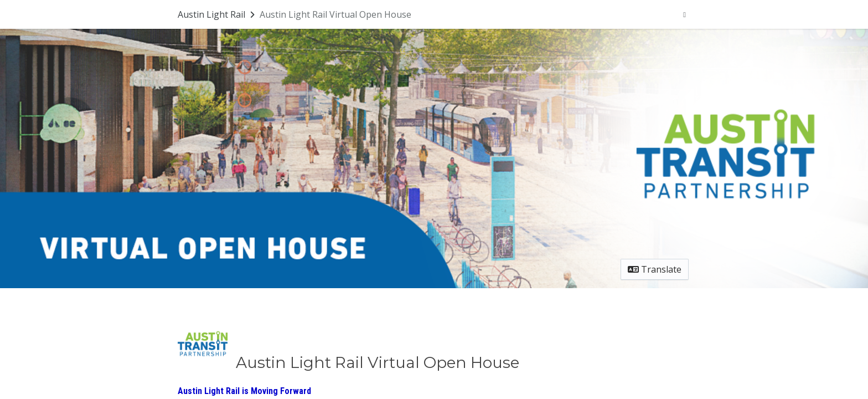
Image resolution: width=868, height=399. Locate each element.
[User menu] (684, 14)
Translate (655, 269)
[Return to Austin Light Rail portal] (217, 14)
